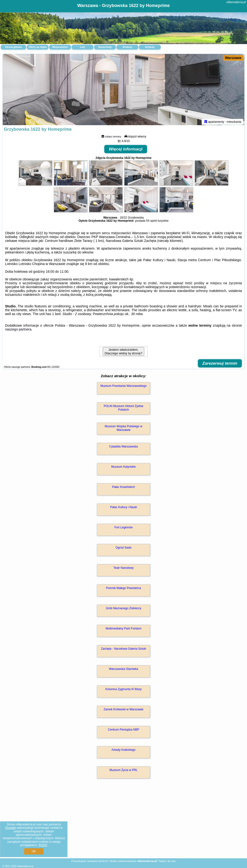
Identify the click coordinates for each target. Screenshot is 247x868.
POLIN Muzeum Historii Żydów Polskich (123, 409)
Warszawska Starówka (124, 670)
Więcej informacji (126, 150)
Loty (82, 47)
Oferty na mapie (38, 47)
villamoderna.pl (236, 2)
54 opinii (152, 222)
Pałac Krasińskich (124, 488)
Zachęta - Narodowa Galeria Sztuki (124, 650)
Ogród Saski (123, 549)
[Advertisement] (123, 824)
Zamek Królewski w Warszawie (124, 710)
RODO (43, 845)
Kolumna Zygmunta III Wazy (123, 690)
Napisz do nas (167, 861)
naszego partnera (18, 330)
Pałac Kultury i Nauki (124, 508)
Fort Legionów (123, 528)
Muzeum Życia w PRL (124, 771)
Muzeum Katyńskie (123, 468)
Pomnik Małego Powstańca (124, 589)
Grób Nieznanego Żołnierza (124, 609)
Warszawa (233, 58)
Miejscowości (60, 47)
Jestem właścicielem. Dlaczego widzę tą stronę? (123, 352)
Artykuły (150, 47)
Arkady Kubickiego (123, 751)
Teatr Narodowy (123, 569)
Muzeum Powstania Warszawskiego (123, 387)
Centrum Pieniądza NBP (123, 731)
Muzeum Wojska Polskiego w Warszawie (123, 429)
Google (10, 828)
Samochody (105, 47)
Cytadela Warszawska (123, 447)
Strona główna (13, 47)
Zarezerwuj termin (220, 364)
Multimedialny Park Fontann (124, 629)
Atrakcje (127, 47)
